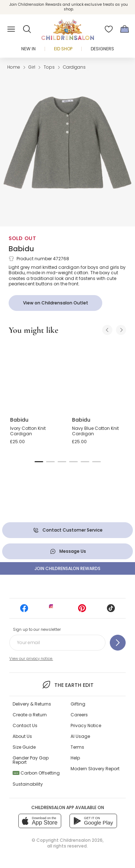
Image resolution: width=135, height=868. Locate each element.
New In (28, 49)
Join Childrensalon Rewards (67, 568)
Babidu (21, 249)
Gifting (78, 704)
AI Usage (80, 736)
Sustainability (28, 784)
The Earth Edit (67, 685)
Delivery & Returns (32, 704)
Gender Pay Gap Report (31, 760)
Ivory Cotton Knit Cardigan (28, 431)
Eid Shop (63, 49)
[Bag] (125, 29)
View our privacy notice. (31, 659)
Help (75, 758)
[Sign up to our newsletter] (118, 643)
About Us (22, 736)
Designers (102, 49)
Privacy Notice (86, 725)
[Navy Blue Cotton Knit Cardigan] (99, 376)
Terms (77, 747)
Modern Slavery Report (95, 769)
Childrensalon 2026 (81, 840)
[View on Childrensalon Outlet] (55, 303)
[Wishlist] (109, 29)
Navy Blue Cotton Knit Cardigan (95, 431)
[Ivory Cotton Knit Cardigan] (37, 376)
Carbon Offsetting (36, 773)
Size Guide (24, 747)
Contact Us (25, 725)
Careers (79, 715)
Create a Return (30, 715)
